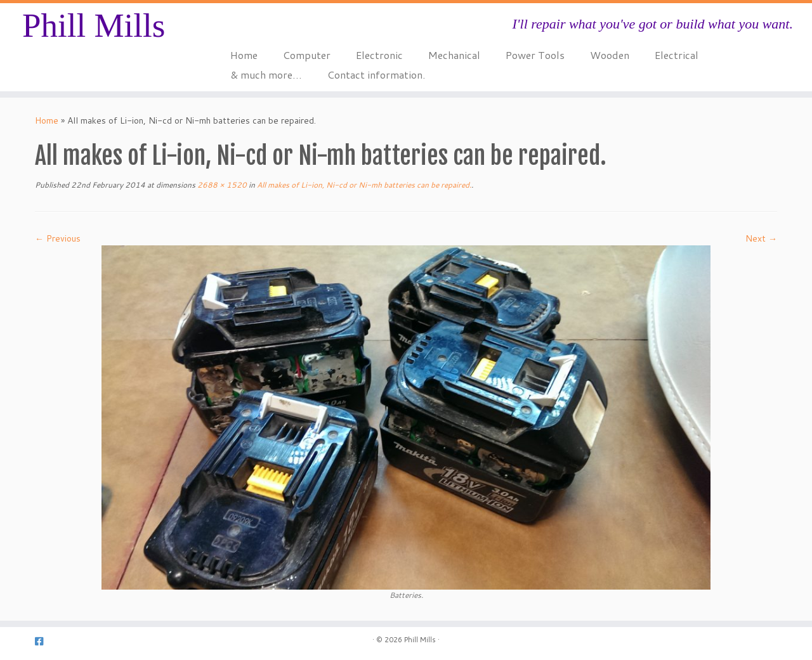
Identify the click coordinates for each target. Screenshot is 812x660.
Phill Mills (94, 25)
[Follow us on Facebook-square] (43, 641)
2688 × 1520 (221, 185)
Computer (307, 55)
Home (244, 55)
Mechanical (454, 55)
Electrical (677, 55)
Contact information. (376, 74)
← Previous (58, 238)
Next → (761, 238)
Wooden (610, 55)
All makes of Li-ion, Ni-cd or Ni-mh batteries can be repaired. (363, 185)
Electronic (379, 55)
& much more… (266, 74)
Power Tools (535, 55)
